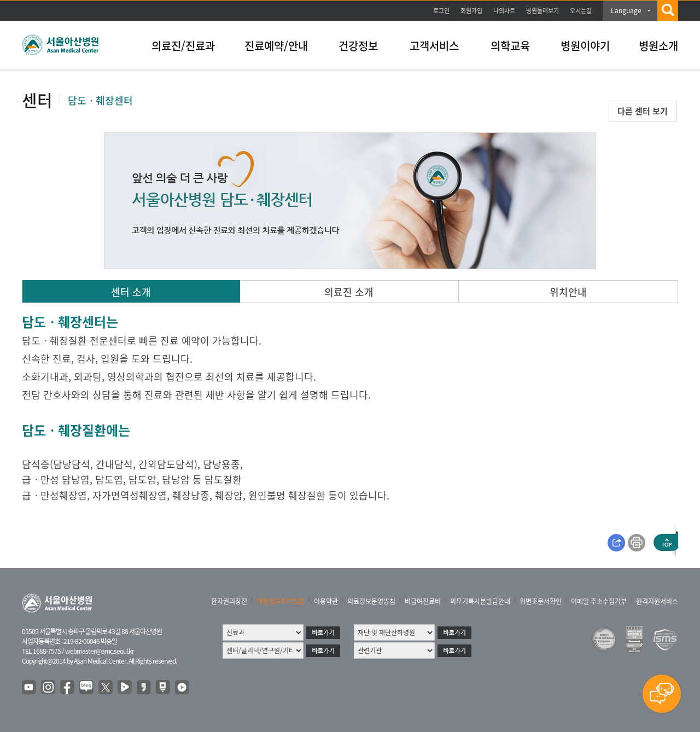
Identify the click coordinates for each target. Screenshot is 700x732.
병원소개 (658, 46)
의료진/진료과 (183, 46)
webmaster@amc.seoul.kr (100, 651)
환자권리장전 (229, 601)
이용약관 (326, 601)
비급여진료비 (423, 601)
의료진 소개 (349, 292)
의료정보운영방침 (371, 601)
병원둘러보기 (542, 11)
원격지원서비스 (657, 601)
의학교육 (510, 46)
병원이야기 (585, 46)
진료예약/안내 (276, 46)
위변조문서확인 (541, 601)
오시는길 (581, 11)
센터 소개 (131, 292)
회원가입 (471, 11)
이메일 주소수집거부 (599, 601)
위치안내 (568, 292)
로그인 (441, 11)
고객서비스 (434, 46)
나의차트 (504, 11)
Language (626, 10)
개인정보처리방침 (281, 601)
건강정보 (358, 46)
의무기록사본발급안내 (480, 601)
